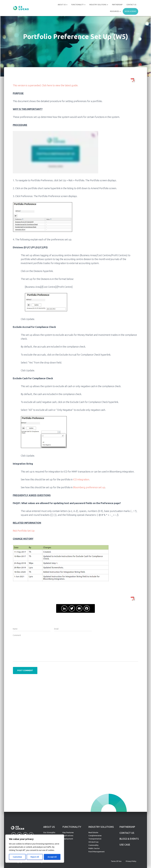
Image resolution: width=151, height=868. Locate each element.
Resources (115, 11)
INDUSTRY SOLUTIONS (101, 827)
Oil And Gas (93, 842)
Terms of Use (116, 861)
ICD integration (81, 479)
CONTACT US (127, 833)
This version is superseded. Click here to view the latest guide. (45, 85)
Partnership (117, 5)
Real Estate (93, 832)
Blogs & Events (129, 839)
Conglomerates (95, 835)
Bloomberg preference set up (89, 487)
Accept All (52, 857)
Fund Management (97, 852)
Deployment (68, 839)
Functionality (78, 5)
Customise (17, 857)
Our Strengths (49, 832)
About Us (63, 5)
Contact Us (131, 5)
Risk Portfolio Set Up (24, 531)
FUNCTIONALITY (72, 827)
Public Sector (94, 848)
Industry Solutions (99, 5)
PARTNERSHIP (127, 827)
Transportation (95, 839)
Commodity (93, 845)
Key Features (68, 832)
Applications (68, 835)
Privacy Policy (131, 861)
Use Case (125, 845)
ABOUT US (49, 827)
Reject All (35, 857)
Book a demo (130, 11)
